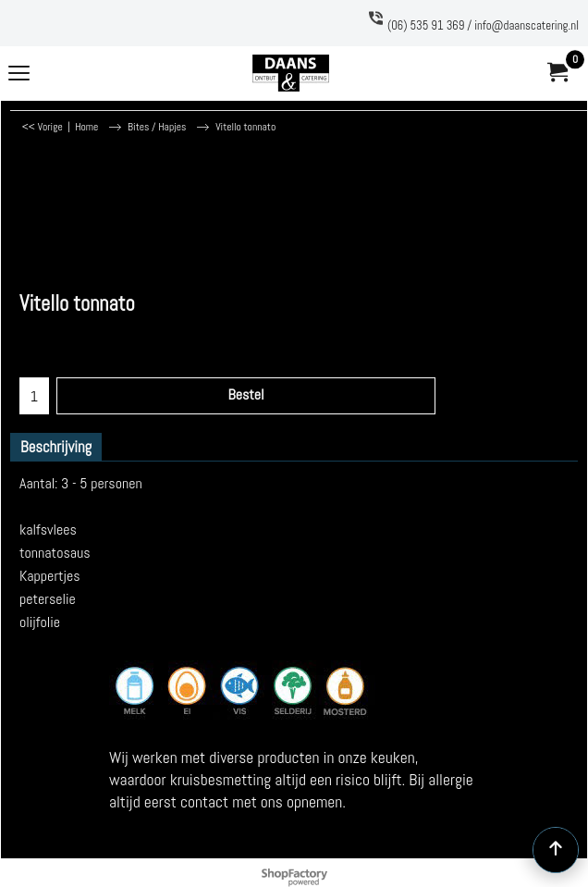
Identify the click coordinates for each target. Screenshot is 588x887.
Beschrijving (56, 447)
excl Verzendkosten (70, 332)
